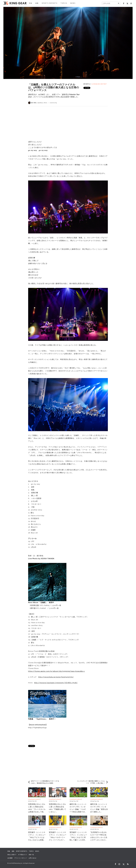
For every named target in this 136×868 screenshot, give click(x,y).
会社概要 (10, 858)
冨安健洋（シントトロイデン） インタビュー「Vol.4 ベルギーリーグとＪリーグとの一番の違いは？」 (58, 837)
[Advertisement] (68, 121)
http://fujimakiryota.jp (37, 728)
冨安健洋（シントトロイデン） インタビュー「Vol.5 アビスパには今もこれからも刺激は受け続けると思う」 (37, 837)
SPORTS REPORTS (50, 3)
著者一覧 (31, 855)
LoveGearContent (99, 84)
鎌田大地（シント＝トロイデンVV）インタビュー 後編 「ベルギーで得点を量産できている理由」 (78, 809)
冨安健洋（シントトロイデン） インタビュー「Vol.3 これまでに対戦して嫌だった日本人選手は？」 (78, 837)
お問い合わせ (33, 858)
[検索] (119, 3)
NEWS (73, 3)
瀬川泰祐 (40, 556)
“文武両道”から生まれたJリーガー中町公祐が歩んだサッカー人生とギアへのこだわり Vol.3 (99, 837)
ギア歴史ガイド (23, 855)
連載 (37, 3)
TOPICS (64, 3)
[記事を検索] (109, 3)
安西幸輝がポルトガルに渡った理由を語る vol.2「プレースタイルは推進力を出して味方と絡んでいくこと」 (37, 809)
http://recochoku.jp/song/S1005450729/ (56, 677)
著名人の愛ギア (12, 855)
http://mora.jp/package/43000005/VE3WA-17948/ (56, 683)
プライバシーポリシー (21, 858)
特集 (31, 3)
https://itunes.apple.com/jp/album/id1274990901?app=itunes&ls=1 (56, 671)
